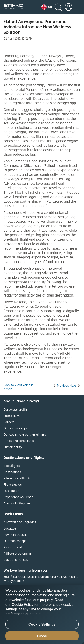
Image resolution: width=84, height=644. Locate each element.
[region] (42, 614)
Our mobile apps (15, 541)
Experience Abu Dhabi (19, 497)
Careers (9, 422)
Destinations (12, 472)
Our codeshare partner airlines (25, 434)
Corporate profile (15, 409)
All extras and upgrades (20, 522)
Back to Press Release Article (19, 387)
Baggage (10, 528)
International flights (17, 478)
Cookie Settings (42, 624)
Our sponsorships (15, 428)
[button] (46, 7)
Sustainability (13, 447)
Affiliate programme (17, 553)
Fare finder (11, 491)
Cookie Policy (23, 605)
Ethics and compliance (19, 441)
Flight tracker (13, 484)
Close (42, 636)
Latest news (12, 416)
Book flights (12, 466)
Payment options (15, 535)
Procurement (13, 547)
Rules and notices (16, 560)
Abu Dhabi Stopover (17, 503)
